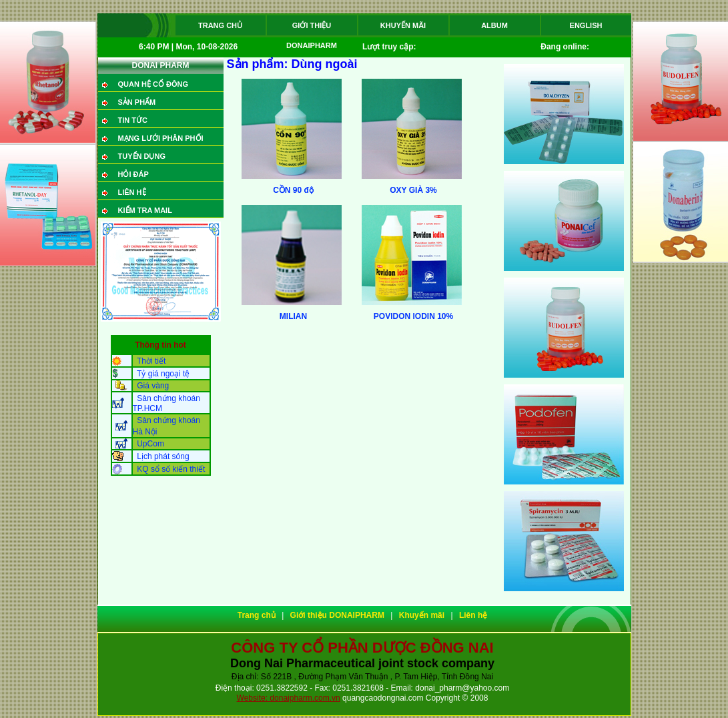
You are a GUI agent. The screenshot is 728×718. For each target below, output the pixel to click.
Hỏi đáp (133, 174)
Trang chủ (220, 25)
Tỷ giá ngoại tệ (163, 374)
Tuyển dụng (142, 156)
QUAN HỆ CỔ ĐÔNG (153, 84)
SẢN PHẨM (137, 102)
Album (494, 25)
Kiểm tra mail (145, 210)
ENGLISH (586, 25)
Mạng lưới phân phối (161, 138)
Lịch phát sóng (163, 456)
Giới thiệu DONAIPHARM (312, 28)
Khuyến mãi (403, 25)
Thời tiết (151, 361)
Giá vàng (153, 386)
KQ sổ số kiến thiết (171, 469)
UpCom (150, 444)
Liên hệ (132, 192)
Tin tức (133, 120)
